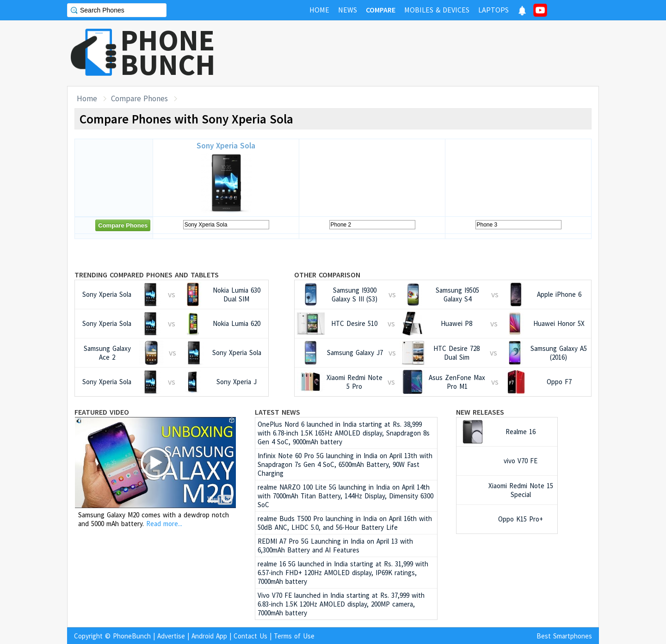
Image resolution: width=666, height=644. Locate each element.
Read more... (164, 524)
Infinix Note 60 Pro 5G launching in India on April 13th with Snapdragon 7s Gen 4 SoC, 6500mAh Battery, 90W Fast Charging (345, 464)
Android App (209, 636)
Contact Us (250, 636)
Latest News (277, 412)
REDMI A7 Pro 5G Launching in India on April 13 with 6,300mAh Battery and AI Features (335, 546)
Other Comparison (327, 275)
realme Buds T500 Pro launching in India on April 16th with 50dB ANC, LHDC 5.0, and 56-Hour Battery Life (345, 523)
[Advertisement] (431, 53)
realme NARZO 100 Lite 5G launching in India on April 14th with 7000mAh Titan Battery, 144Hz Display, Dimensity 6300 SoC (345, 496)
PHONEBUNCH (168, 52)
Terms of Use (294, 636)
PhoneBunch (132, 636)
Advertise (171, 636)
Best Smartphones (564, 636)
